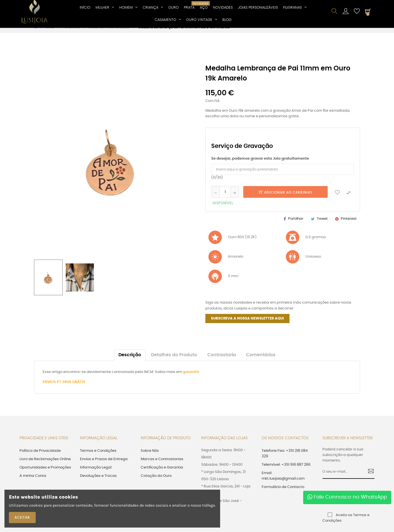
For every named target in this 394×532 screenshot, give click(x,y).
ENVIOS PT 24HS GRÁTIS (64, 388)
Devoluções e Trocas (98, 482)
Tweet (322, 225)
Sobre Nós (150, 457)
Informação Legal (96, 473)
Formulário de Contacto (283, 493)
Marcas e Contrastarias (162, 465)
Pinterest (349, 225)
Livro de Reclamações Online (45, 465)
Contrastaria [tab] (222, 361)
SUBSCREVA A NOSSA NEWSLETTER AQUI (247, 324)
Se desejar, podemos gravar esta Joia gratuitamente (260, 165)
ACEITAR (22, 518)
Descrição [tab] (130, 361)
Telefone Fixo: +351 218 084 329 (285, 459)
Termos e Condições (98, 457)
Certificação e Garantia (162, 473)
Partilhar (296, 225)
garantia (191, 378)
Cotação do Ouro (156, 482)
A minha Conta (33, 482)
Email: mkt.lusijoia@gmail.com (283, 482)
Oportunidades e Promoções (45, 473)
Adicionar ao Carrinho (285, 199)
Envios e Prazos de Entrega (104, 465)
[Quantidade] (225, 198)
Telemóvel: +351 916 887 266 (286, 471)
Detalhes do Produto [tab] (174, 361)
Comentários (261, 361)
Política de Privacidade (40, 457)
